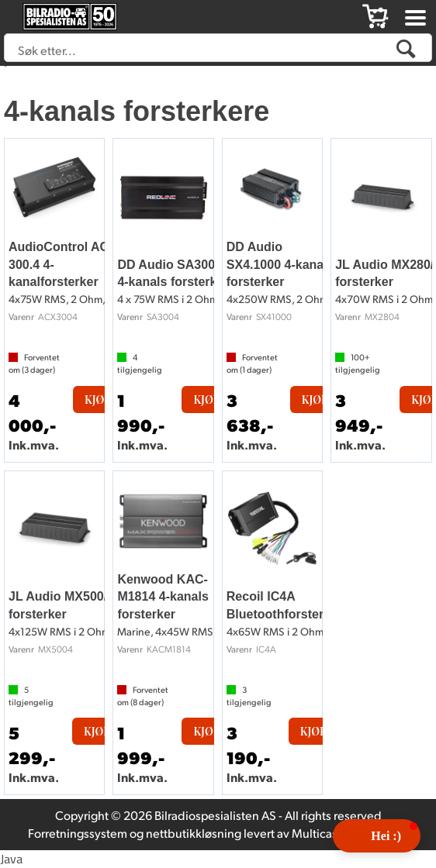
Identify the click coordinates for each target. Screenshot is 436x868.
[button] (377, 836)
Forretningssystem (78, 833)
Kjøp (98, 400)
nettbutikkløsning (194, 833)
